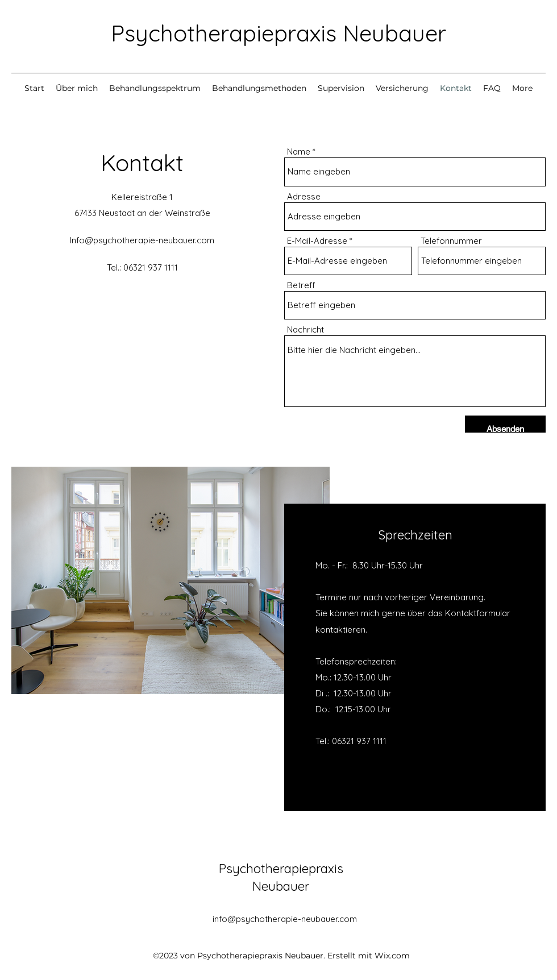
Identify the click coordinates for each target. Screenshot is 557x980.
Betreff (301, 285)
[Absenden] (505, 429)
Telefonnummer (451, 241)
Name (299, 151)
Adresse (304, 196)
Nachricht (305, 329)
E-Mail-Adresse (317, 241)
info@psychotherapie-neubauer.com (285, 919)
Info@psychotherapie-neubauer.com (142, 240)
